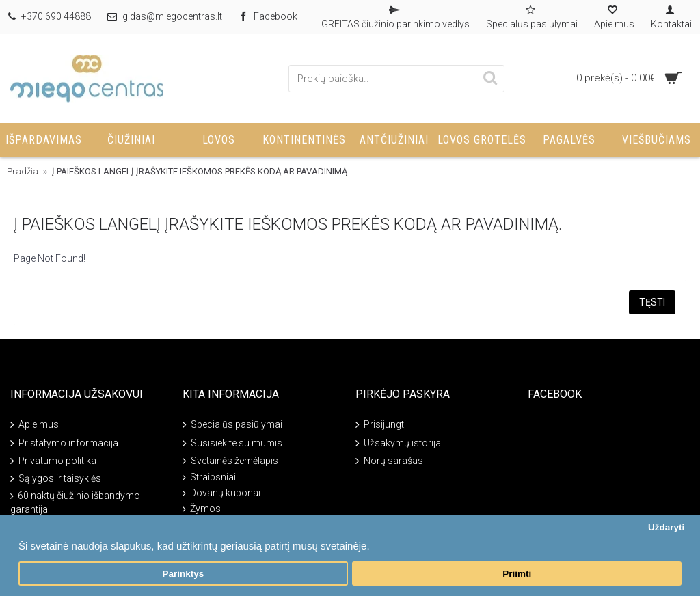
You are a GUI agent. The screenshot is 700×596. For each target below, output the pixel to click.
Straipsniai (209, 477)
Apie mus (35, 425)
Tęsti (652, 302)
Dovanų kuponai (221, 493)
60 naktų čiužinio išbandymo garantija (75, 503)
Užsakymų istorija (398, 443)
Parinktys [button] (183, 574)
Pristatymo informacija (64, 443)
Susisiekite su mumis (232, 443)
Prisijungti (381, 425)
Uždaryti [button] (666, 527)
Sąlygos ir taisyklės (56, 479)
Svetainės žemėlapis (230, 462)
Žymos (202, 509)
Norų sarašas (389, 462)
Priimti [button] (517, 574)
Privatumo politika (53, 462)
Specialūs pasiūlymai (232, 425)
